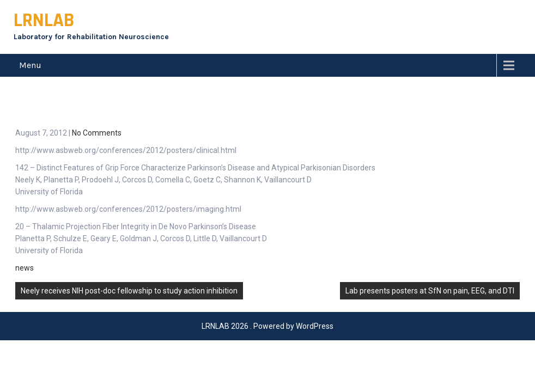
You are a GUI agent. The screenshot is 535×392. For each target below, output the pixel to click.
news (25, 242)
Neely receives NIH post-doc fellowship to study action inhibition (129, 265)
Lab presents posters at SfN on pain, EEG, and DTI (430, 265)
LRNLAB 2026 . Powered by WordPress (267, 301)
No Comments (97, 107)
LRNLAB (44, 20)
